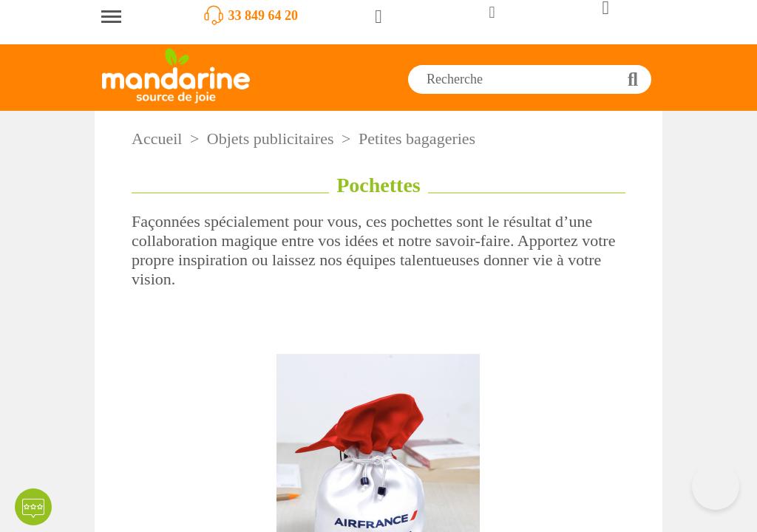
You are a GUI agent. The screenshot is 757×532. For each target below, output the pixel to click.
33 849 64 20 (264, 16)
